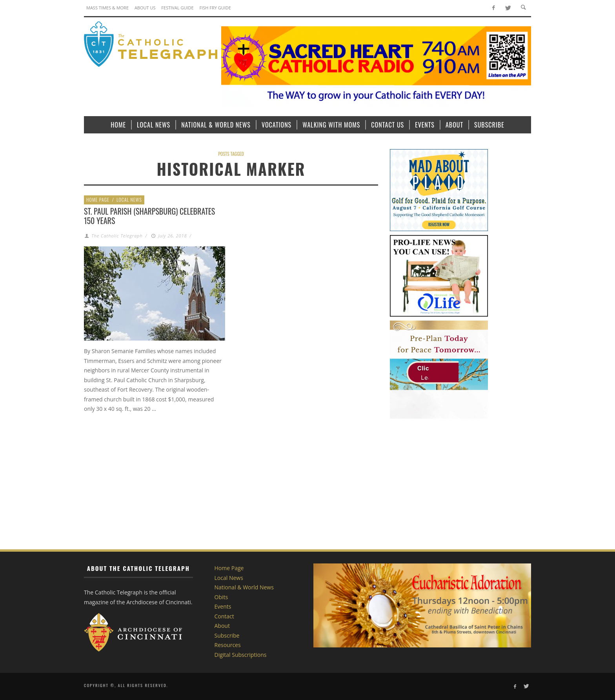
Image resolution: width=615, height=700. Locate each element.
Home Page (98, 200)
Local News (129, 200)
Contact (224, 616)
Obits (221, 597)
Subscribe (227, 635)
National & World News (244, 587)
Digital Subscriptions (241, 655)
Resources (228, 645)
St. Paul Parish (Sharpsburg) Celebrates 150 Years (149, 216)
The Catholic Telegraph (117, 236)
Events (223, 606)
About (222, 626)
